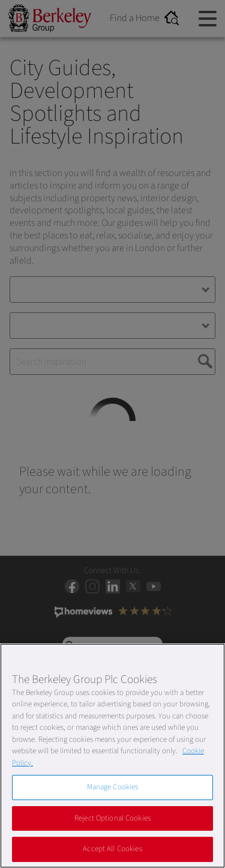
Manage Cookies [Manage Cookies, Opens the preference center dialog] (113, 787)
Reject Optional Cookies (112, 818)
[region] (112, 756)
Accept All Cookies (112, 849)
